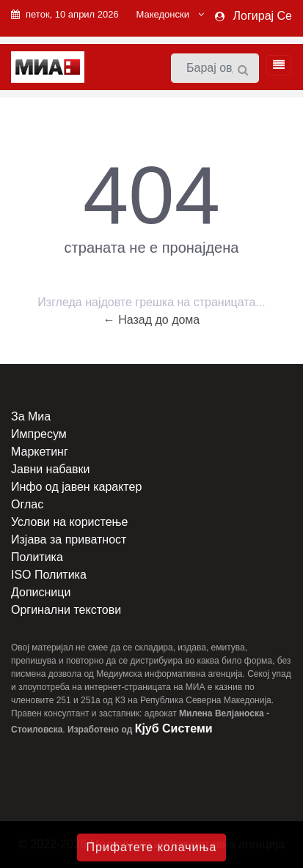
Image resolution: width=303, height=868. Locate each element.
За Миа (31, 416)
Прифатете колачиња (152, 847)
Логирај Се (263, 16)
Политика (37, 557)
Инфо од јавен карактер (76, 487)
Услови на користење (69, 522)
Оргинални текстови (66, 610)
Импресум (39, 434)
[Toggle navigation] (274, 65)
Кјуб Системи (174, 728)
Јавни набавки (50, 469)
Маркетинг (40, 452)
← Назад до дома (152, 320)
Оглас (27, 504)
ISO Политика (49, 575)
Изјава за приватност (69, 539)
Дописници (41, 592)
